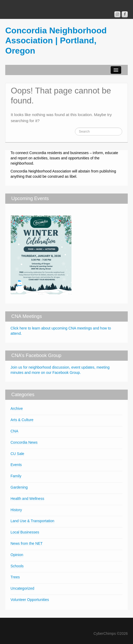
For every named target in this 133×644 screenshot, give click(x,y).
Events (16, 465)
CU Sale (17, 454)
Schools (17, 566)
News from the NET (27, 543)
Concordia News (24, 442)
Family (16, 476)
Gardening (19, 487)
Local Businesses (25, 532)
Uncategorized (22, 588)
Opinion (17, 555)
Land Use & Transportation (32, 521)
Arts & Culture (22, 420)
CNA (14, 431)
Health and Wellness (27, 499)
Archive (17, 409)
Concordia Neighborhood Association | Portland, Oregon (56, 41)
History (16, 510)
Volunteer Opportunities (30, 600)
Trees (15, 577)
